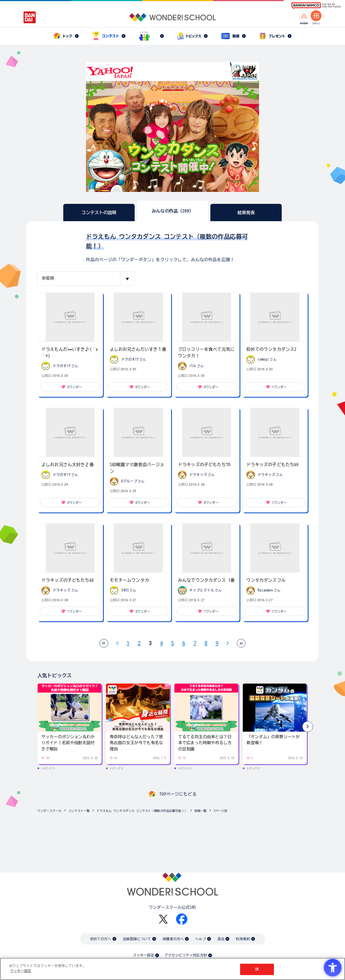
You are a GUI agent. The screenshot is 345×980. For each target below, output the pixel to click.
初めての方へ (101, 939)
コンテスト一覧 (79, 811)
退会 (221, 939)
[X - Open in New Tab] (163, 919)
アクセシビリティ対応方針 (186, 955)
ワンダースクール (49, 811)
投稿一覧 (200, 811)
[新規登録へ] (304, 16)
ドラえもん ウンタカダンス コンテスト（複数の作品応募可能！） (142, 811)
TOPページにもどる (178, 794)
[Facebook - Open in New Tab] (182, 919)
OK (257, 969)
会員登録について (137, 939)
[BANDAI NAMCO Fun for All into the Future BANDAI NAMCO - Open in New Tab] (316, 6)
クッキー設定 (144, 955)
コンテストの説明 (99, 213)
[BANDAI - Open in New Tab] (30, 17)
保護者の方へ (173, 939)
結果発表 (246, 213)
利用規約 (243, 939)
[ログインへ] (316, 16)
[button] (308, 727)
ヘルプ (200, 939)
